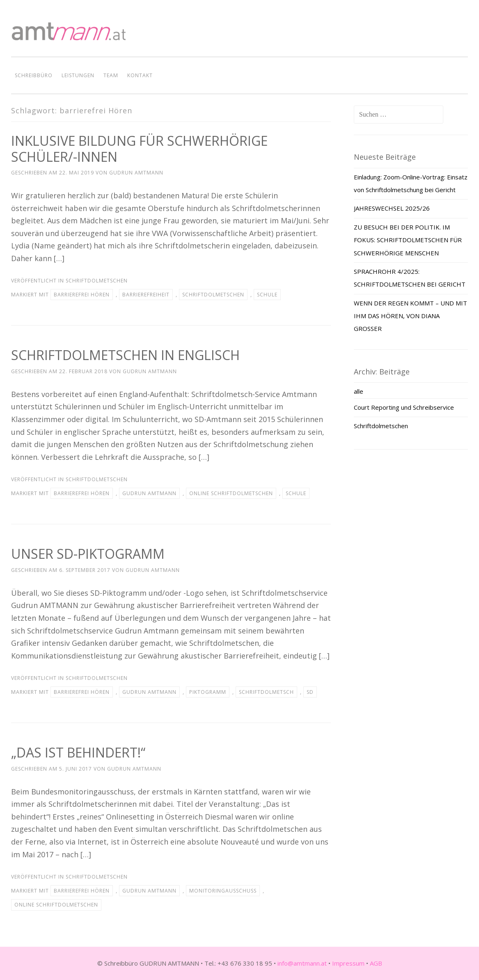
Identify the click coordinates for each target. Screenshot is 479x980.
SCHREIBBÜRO (34, 75)
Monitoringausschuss (223, 891)
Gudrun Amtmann (136, 173)
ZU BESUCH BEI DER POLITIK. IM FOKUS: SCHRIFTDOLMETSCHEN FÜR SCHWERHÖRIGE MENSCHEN (408, 240)
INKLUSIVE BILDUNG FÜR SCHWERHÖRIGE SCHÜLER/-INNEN (140, 149)
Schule (267, 295)
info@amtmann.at (302, 963)
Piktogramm (208, 692)
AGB (376, 963)
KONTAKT (140, 75)
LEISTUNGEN (78, 75)
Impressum (348, 963)
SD (310, 692)
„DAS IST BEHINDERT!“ (78, 752)
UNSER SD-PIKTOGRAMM (88, 554)
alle (359, 391)
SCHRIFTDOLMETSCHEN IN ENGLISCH (125, 355)
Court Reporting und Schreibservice (404, 407)
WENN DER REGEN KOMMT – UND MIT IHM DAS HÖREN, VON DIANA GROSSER (410, 316)
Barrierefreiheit (146, 295)
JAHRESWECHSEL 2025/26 (392, 208)
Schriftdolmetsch (266, 692)
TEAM (111, 75)
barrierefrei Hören (82, 295)
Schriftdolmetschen (97, 281)
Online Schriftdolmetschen (231, 493)
